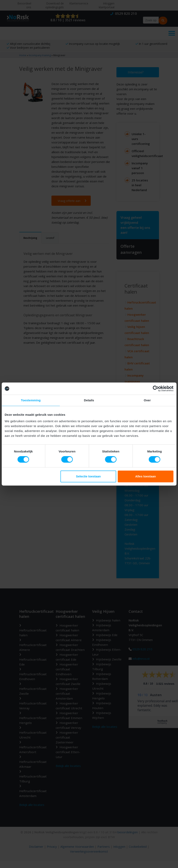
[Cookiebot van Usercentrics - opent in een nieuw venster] (156, 389)
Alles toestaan (146, 476)
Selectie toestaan (88, 476)
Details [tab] (89, 400)
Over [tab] (147, 400)
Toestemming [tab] (31, 400)
